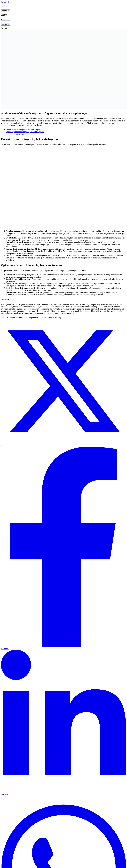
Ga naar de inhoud (8, 2)
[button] (3, 15)
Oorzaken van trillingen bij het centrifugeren (24, 129)
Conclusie (20, 134)
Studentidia (5, 6)
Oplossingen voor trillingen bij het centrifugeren (25, 132)
